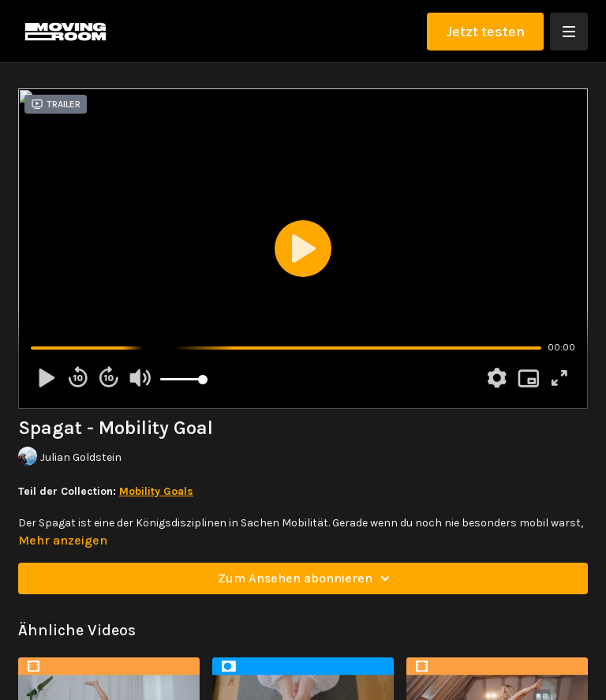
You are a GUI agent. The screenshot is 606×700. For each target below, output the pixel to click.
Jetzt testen (485, 32)
